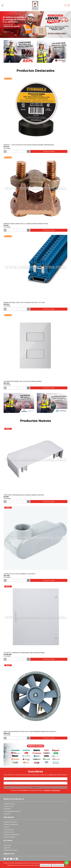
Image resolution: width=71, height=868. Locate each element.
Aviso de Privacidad (9, 837)
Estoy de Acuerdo (45, 865)
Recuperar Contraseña (10, 850)
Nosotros (6, 827)
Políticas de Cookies (58, 865)
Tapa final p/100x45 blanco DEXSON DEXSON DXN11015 (24, 495)
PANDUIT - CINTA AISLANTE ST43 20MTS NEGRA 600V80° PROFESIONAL (29, 145)
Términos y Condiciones (11, 824)
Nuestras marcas (9, 832)
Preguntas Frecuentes (10, 822)
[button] (5, 25)
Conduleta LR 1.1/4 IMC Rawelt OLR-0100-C (20, 574)
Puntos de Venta (9, 830)
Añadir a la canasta (49, 151)
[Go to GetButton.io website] (67, 866)
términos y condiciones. (52, 790)
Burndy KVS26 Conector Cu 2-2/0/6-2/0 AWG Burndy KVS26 (26, 224)
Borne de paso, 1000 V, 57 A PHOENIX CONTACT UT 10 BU (24, 303)
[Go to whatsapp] (67, 863)
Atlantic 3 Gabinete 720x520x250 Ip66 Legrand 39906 (24, 653)
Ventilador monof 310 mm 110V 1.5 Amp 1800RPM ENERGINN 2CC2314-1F (30, 732)
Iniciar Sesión (7, 845)
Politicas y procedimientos (12, 835)
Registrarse (7, 848)
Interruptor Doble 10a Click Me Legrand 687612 (23, 381)
